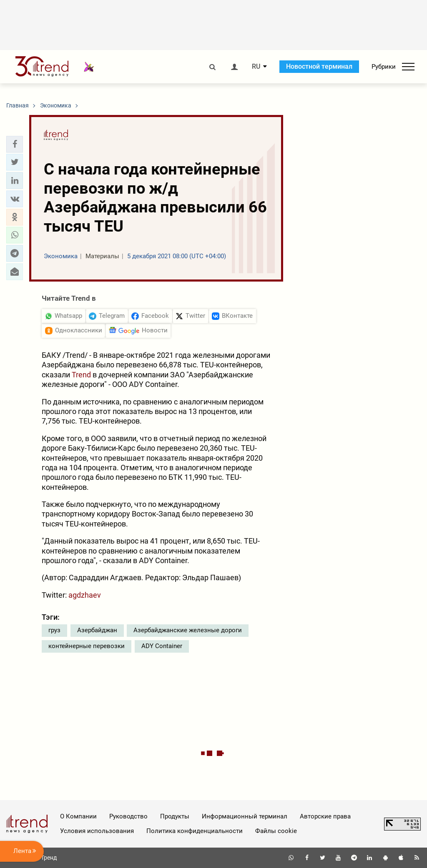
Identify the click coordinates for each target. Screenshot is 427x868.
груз (54, 630)
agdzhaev (85, 595)
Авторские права (325, 816)
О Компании (78, 816)
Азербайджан (97, 630)
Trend (81, 375)
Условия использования (97, 831)
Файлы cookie (276, 831)
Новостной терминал (319, 66)
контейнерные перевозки (87, 646)
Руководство (128, 816)
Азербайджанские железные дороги (188, 630)
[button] (15, 144)
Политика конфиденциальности (195, 831)
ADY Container (162, 646)
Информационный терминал (245, 816)
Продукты (175, 816)
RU (256, 67)
